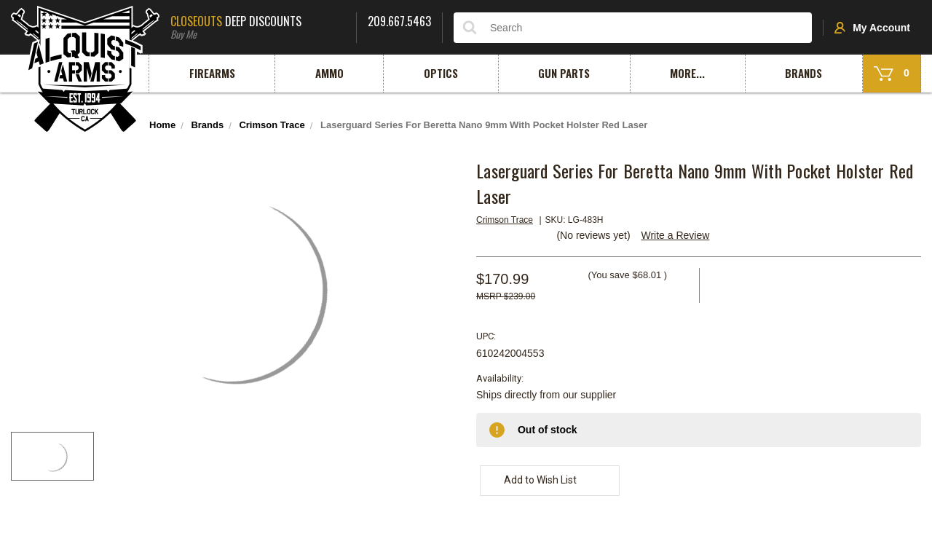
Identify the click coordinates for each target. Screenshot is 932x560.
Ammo (329, 73)
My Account (872, 28)
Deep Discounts (258, 25)
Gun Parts (564, 73)
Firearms (212, 73)
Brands (803, 73)
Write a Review (675, 235)
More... (687, 73)
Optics (441, 73)
